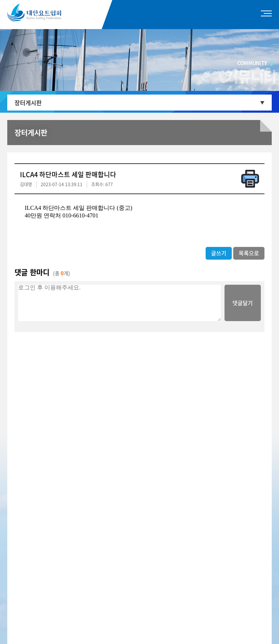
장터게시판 (28, 103)
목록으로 (249, 253)
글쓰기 (219, 253)
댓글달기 (243, 303)
